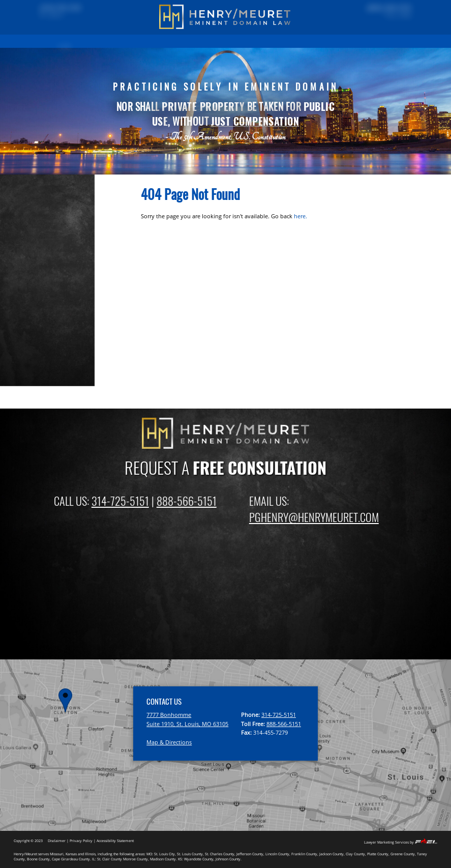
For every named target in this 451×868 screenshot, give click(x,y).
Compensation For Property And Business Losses (68, 243)
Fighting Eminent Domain (58, 258)
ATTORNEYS (264, 41)
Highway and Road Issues (59, 269)
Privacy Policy (81, 841)
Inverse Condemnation (55, 344)
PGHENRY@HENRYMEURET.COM (314, 517)
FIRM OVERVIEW (224, 41)
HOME (64, 41)
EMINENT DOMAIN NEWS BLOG (321, 41)
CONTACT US (379, 41)
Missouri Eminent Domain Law (66, 356)
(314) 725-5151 (66, 9)
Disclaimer (57, 841)
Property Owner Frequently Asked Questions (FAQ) (61, 224)
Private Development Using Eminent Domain (62, 318)
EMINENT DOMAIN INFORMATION (159, 41)
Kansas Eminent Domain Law (64, 378)
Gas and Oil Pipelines (53, 292)
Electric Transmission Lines (61, 280)
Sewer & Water (44, 303)
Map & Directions (169, 742)
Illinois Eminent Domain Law (63, 367)
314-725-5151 (120, 501)
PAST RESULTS (97, 41)
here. (300, 216)
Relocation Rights (47, 333)
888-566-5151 (187, 501)
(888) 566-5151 (383, 9)
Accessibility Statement (115, 841)
